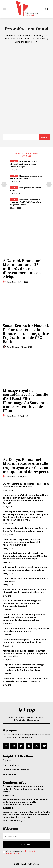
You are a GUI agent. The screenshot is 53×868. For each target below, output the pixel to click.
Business (7, 808)
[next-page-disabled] (49, 184)
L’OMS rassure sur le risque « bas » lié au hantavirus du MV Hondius (26, 485)
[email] (26, 836)
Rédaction (11, 282)
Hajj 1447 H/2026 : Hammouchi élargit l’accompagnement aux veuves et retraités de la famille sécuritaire (24, 667)
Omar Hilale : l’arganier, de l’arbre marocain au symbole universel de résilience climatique (22, 542)
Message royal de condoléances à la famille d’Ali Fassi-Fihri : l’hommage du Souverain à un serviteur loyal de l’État (26, 400)
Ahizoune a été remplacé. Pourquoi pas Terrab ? (26, 177)
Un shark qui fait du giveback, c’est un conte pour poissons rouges (23, 164)
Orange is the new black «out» (25, 189)
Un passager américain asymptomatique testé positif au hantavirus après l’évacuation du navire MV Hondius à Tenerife (25, 499)
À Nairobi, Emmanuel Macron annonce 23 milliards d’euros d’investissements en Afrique (22, 268)
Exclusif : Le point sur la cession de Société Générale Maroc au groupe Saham (26, 202)
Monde (6, 795)
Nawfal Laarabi (13, 347)
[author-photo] (5, 282)
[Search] (44, 137)
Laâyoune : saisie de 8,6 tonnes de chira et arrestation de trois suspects (26, 680)
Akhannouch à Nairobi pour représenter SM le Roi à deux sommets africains (25, 530)
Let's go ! (27, 844)
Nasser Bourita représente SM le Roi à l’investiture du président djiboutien (25, 591)
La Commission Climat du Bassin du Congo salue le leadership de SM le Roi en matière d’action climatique (25, 556)
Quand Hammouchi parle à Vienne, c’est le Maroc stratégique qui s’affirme (25, 641)
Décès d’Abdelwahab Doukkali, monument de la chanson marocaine (26, 630)
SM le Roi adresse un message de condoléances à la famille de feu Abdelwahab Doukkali (22, 603)
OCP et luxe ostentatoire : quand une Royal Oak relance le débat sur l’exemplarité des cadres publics (24, 617)
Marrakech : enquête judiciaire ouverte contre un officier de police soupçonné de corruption (25, 653)
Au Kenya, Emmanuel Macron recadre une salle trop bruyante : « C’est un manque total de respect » (26, 465)
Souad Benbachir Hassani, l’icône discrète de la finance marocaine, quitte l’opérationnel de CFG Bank (26, 333)
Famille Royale (10, 821)
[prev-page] (4, 184)
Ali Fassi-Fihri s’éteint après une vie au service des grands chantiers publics (25, 569)
